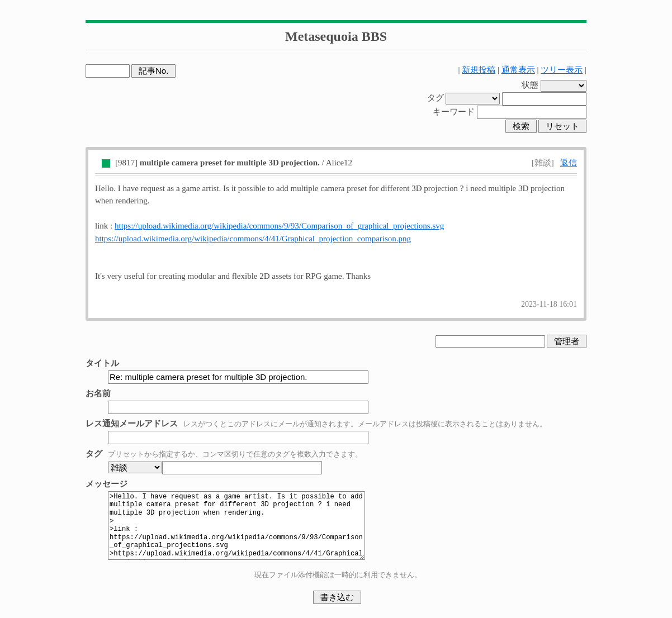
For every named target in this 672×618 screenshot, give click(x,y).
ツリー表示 (562, 70)
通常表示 (518, 70)
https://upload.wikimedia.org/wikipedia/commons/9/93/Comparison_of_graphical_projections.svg (279, 226)
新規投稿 (479, 70)
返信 (569, 163)
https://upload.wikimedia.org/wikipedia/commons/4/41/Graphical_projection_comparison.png (253, 239)
